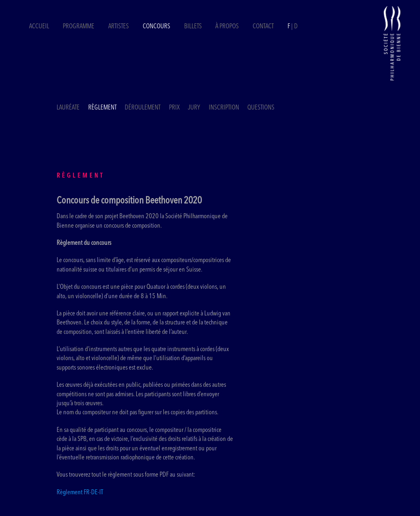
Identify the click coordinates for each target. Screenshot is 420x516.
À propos (227, 27)
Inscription (224, 108)
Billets (194, 27)
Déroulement (143, 108)
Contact (263, 27)
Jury (194, 108)
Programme (79, 27)
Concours (156, 27)
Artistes (119, 27)
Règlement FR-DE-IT (80, 493)
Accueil (39, 27)
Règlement (102, 108)
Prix (174, 108)
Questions (261, 108)
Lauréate (68, 108)
